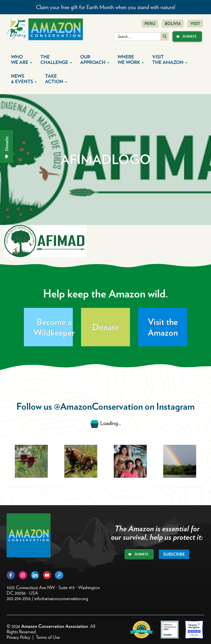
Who (22, 60)
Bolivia (173, 24)
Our (95, 60)
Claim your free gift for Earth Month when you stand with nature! (106, 7)
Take (56, 79)
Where (131, 60)
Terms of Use (48, 637)
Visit (195, 24)
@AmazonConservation (98, 406)
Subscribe (174, 554)
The (56, 60)
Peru (150, 24)
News (24, 79)
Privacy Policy (18, 637)
